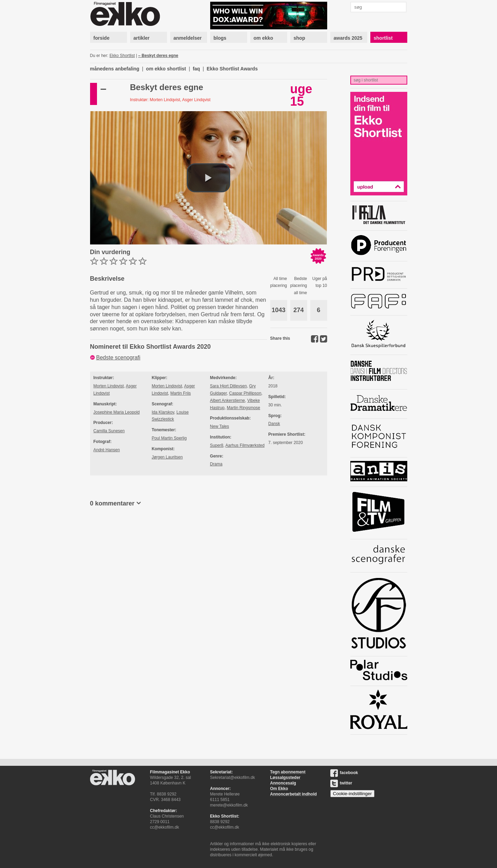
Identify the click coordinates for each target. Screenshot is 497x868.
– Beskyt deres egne (158, 56)
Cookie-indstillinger (353, 794)
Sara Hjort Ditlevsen (228, 386)
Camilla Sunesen (109, 431)
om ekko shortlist (166, 69)
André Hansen (107, 450)
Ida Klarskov (163, 412)
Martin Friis (180, 393)
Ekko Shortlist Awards (232, 69)
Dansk (274, 424)
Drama (216, 464)
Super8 (217, 445)
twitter (341, 783)
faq (196, 69)
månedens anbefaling (115, 69)
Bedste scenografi (118, 358)
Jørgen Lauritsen (167, 457)
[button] (208, 178)
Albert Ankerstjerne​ (227, 401)
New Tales (219, 426)
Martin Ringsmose (243, 408)
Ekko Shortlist (122, 56)
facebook (344, 773)
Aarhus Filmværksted (245, 445)
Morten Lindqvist (109, 386)
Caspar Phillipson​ (245, 393)
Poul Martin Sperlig (169, 438)
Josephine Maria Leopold (117, 412)
